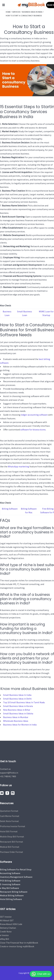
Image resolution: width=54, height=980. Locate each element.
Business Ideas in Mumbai (16, 717)
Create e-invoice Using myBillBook (17, 946)
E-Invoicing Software (10, 884)
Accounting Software (10, 873)
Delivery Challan (8, 928)
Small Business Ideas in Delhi (17, 699)
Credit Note (6, 932)
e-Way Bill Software (10, 888)
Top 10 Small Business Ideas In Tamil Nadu (24, 702)
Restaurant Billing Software (14, 892)
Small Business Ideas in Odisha (18, 713)
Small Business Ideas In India (17, 695)
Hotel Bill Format (9, 831)
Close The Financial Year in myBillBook (19, 943)
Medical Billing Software (12, 895)
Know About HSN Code (11, 924)
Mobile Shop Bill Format (12, 837)
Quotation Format (9, 811)
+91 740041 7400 (8, 776)
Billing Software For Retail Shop (16, 869)
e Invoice (4, 935)
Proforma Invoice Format (13, 826)
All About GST (7, 920)
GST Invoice (6, 917)
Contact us (5, 769)
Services (16, 12)
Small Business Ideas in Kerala (18, 706)
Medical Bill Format (10, 847)
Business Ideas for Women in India (20, 725)
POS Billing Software (10, 881)
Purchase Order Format (12, 852)
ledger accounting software (34, 415)
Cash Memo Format (10, 816)
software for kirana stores (33, 430)
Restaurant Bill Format (12, 842)
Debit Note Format (9, 821)
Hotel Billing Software (11, 899)
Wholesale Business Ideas (16, 721)
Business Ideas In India (32, 12)
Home (8, 12)
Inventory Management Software (16, 877)
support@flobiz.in (9, 773)
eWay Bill (5, 939)
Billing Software (10, 509)
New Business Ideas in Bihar (17, 710)
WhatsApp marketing (19, 466)
